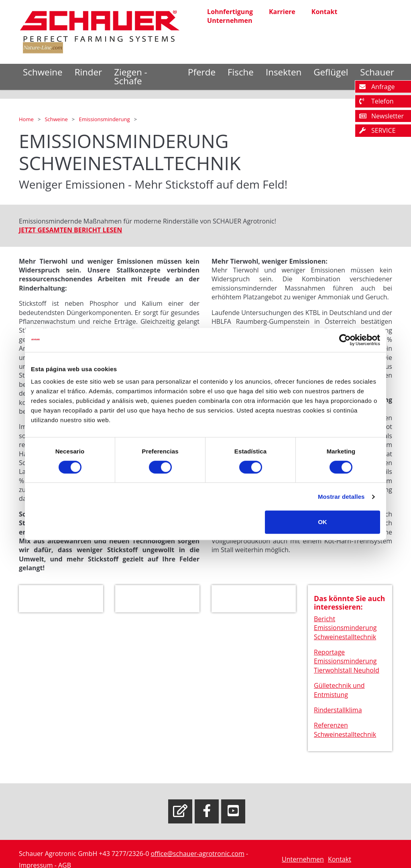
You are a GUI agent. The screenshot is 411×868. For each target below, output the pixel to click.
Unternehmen (230, 20)
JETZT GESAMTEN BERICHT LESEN (70, 232)
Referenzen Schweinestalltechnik (345, 731)
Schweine (43, 72)
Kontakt (325, 12)
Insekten (284, 72)
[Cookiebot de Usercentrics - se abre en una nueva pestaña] (345, 340)
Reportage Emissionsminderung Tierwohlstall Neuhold (347, 662)
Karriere (282, 12)
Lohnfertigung (230, 12)
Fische (241, 72)
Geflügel (331, 72)
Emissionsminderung (105, 119)
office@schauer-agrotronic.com (197, 854)
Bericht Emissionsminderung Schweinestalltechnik (345, 629)
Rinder (89, 72)
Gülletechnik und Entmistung (339, 691)
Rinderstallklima (338, 711)
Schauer (377, 72)
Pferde (202, 72)
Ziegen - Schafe (131, 76)
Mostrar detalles (341, 497)
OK (322, 522)
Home (27, 119)
